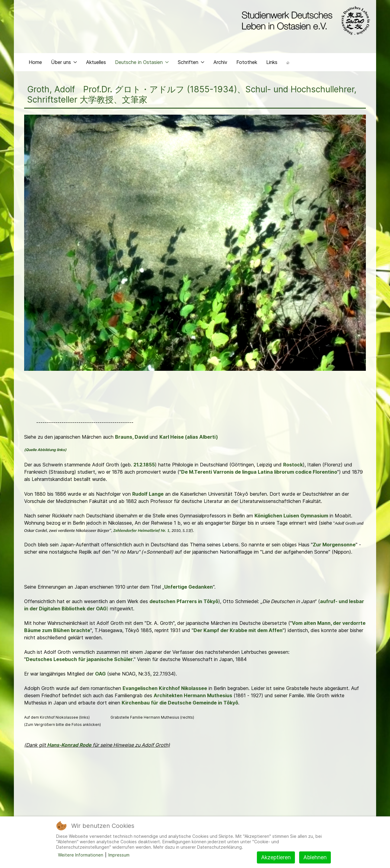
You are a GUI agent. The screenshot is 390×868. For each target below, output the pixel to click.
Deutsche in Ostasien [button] (142, 62)
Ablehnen (315, 857)
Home (35, 62)
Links (272, 62)
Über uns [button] (64, 62)
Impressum (119, 855)
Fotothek (247, 62)
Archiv (220, 62)
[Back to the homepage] (304, 21)
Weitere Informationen (81, 855)
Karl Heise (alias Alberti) (189, 437)
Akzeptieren (276, 857)
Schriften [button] (191, 62)
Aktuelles (96, 62)
